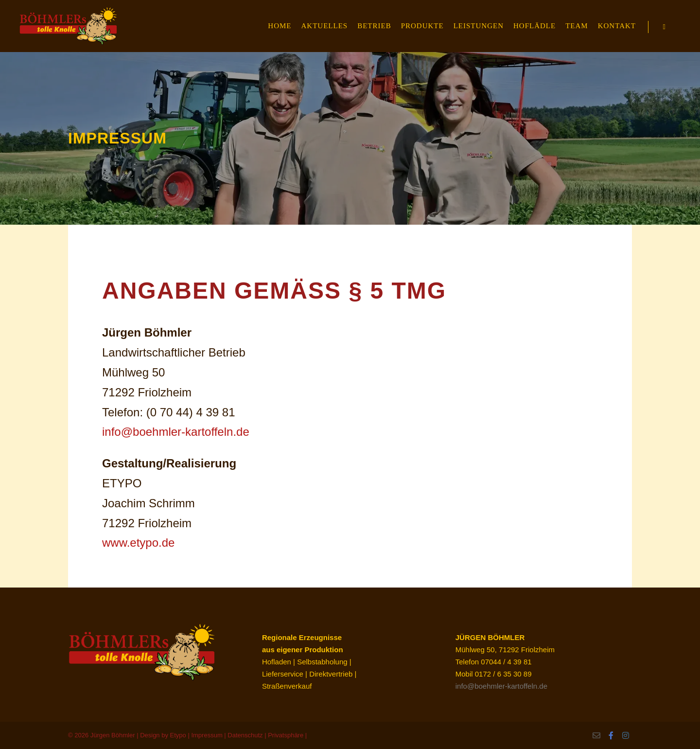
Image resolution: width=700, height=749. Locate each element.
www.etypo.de (138, 543)
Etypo (178, 735)
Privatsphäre (286, 735)
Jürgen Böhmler (113, 735)
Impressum (207, 735)
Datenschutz (245, 735)
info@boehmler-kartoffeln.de (176, 432)
